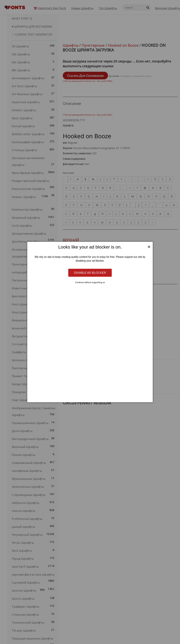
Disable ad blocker (90, 273)
